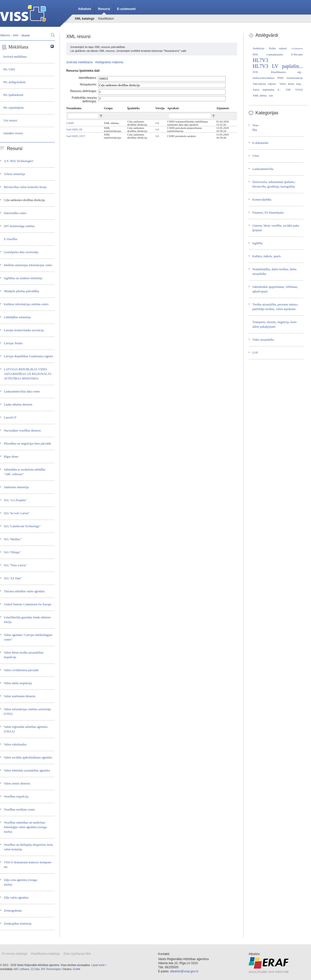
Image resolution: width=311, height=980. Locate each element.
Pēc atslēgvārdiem (15, 82)
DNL (256, 54)
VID (288, 90)
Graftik (77, 969)
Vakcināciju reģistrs (264, 84)
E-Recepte (297, 54)
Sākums (5, 35)
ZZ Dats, (35, 969)
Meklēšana (28, 47)
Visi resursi (10, 120)
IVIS (255, 72)
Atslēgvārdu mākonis (109, 62)
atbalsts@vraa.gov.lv (184, 971)
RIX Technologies (51, 969)
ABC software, (22, 969)
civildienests (297, 48)
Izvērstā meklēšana (15, 57)
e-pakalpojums (275, 54)
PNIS (281, 78)
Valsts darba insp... (291, 84)
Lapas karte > (99, 965)
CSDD (70, 123)
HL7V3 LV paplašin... (278, 66)
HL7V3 (260, 60)
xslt (271, 95)
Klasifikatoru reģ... (287, 72)
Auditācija (258, 48)
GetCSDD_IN (74, 129)
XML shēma (260, 95)
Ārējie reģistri (278, 48)
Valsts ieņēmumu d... (267, 90)
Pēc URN (9, 69)
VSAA (299, 90)
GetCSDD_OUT (76, 136)
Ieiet (16, 35)
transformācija (295, 78)
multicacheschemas (264, 78)
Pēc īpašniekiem (13, 95)
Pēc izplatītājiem (14, 108)
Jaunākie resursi (13, 133)
